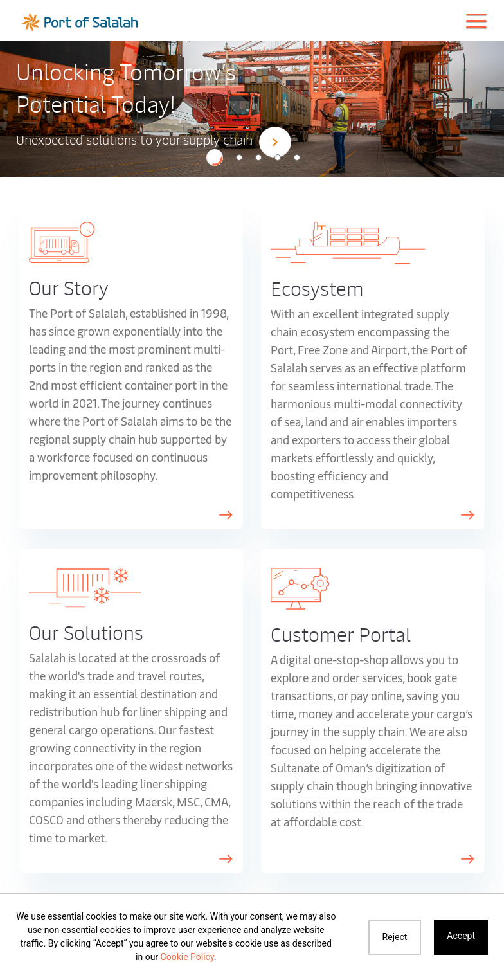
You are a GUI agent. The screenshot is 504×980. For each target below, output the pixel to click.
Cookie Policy (187, 957)
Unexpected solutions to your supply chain (154, 141)
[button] (215, 158)
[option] (252, 108)
